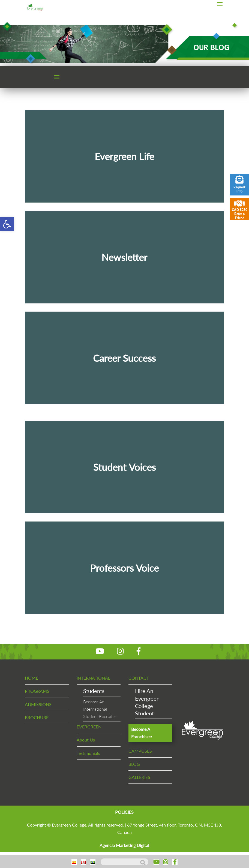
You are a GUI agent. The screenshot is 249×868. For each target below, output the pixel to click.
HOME (31, 678)
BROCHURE (37, 717)
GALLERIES (139, 777)
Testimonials (88, 753)
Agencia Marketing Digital (124, 845)
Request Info (239, 184)
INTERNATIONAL (93, 678)
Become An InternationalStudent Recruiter (100, 709)
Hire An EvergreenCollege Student (147, 702)
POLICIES (124, 812)
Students (94, 691)
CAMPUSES (140, 751)
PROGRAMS (37, 691)
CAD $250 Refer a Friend (239, 210)
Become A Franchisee (141, 733)
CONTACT (139, 678)
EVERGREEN (89, 727)
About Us (86, 740)
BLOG (134, 764)
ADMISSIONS (38, 704)
